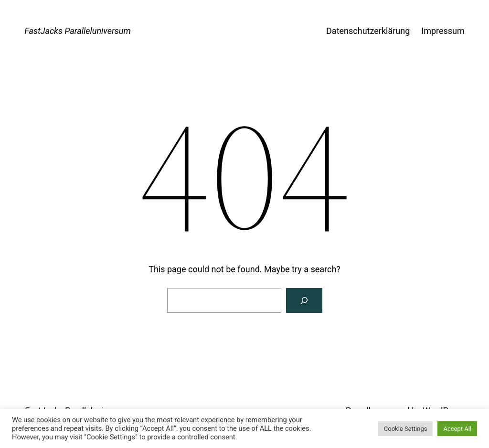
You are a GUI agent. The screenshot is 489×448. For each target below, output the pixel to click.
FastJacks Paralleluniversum (78, 31)
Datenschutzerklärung (368, 31)
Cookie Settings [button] (406, 429)
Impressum (443, 31)
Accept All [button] (457, 429)
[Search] (304, 300)
